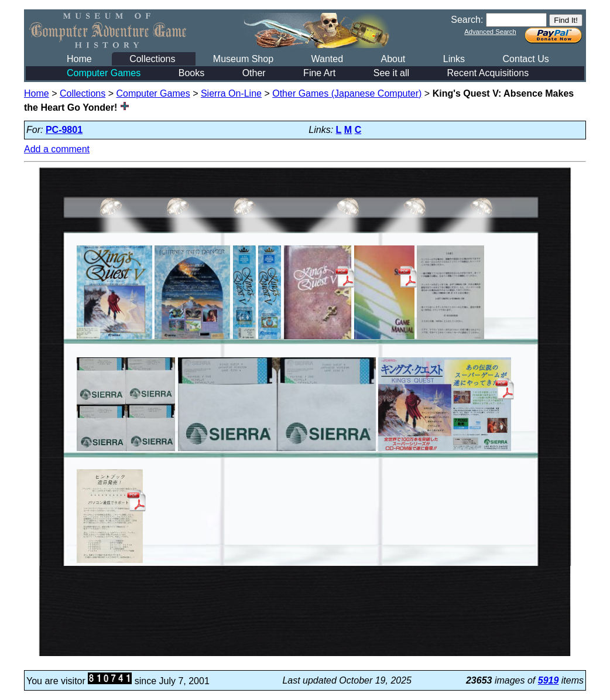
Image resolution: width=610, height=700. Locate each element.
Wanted (327, 59)
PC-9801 (64, 130)
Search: (467, 20)
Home (79, 59)
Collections (152, 59)
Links (454, 59)
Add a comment (57, 149)
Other (254, 73)
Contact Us (526, 59)
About (393, 59)
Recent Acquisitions (488, 73)
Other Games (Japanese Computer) (347, 93)
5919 (549, 680)
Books (191, 73)
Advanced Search (490, 32)
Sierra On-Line (231, 93)
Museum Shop (243, 59)
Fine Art (319, 73)
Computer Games (104, 73)
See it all (391, 73)
